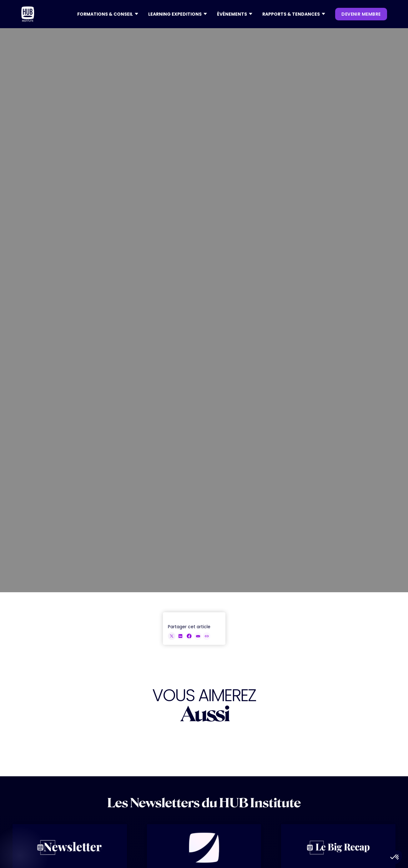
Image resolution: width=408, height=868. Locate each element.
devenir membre (361, 14)
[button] (108, 14)
